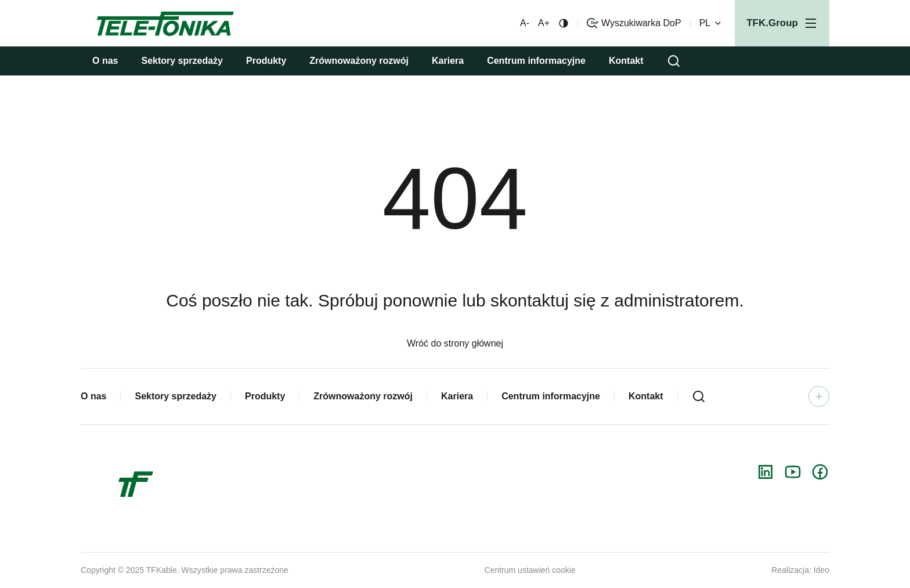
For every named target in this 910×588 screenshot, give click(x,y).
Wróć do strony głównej (455, 343)
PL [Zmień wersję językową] (712, 23)
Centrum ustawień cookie (530, 570)
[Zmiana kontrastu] (564, 23)
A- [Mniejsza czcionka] (525, 23)
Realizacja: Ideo (800, 570)
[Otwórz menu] (782, 23)
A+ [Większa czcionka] (544, 23)
